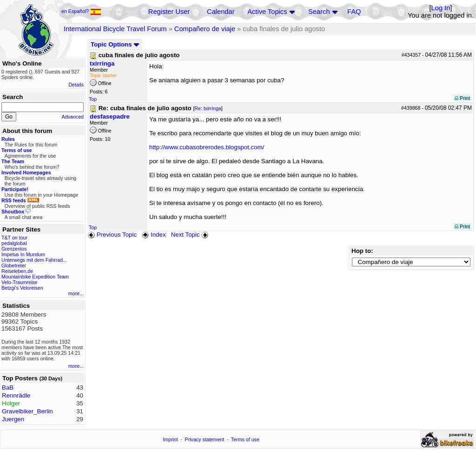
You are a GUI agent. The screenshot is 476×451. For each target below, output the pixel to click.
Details (76, 85)
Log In (441, 8)
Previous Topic (112, 235)
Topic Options (115, 44)
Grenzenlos (14, 249)
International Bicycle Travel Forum (115, 29)
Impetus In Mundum (23, 254)
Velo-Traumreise (20, 282)
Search (319, 12)
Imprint (170, 439)
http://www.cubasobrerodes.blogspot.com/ (207, 147)
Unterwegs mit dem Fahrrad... (34, 260)
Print (462, 98)
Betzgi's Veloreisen (22, 288)
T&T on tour (14, 238)
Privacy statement (205, 439)
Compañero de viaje (205, 29)
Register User (169, 12)
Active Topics (267, 12)
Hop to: (362, 251)
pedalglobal (14, 243)
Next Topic (191, 235)
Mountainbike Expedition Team (35, 277)
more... (76, 293)
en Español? (81, 11)
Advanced (73, 117)
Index (154, 235)
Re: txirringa (208, 108)
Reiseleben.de (17, 271)
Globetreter (14, 265)
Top (93, 99)
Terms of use (245, 439)
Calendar (221, 12)
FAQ (354, 12)
